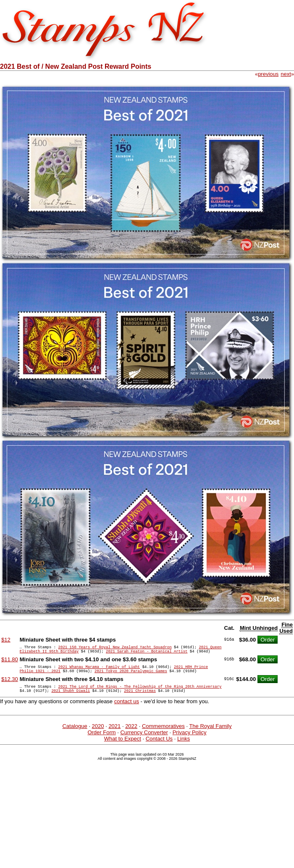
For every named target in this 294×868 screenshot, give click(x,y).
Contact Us (159, 746)
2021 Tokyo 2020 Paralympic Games (131, 676)
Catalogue (75, 734)
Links (184, 746)
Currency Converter (144, 740)
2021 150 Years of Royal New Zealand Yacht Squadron (115, 648)
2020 (98, 734)
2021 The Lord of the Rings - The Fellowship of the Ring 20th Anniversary (140, 693)
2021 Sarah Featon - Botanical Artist (147, 654)
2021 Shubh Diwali (71, 698)
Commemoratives (163, 734)
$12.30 (10, 684)
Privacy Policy (190, 740)
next (286, 74)
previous (268, 74)
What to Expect (123, 746)
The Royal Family (210, 734)
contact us (127, 709)
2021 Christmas (140, 698)
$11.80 (10, 662)
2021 (114, 734)
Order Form (101, 740)
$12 (6, 640)
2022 (131, 734)
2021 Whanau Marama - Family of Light (99, 670)
